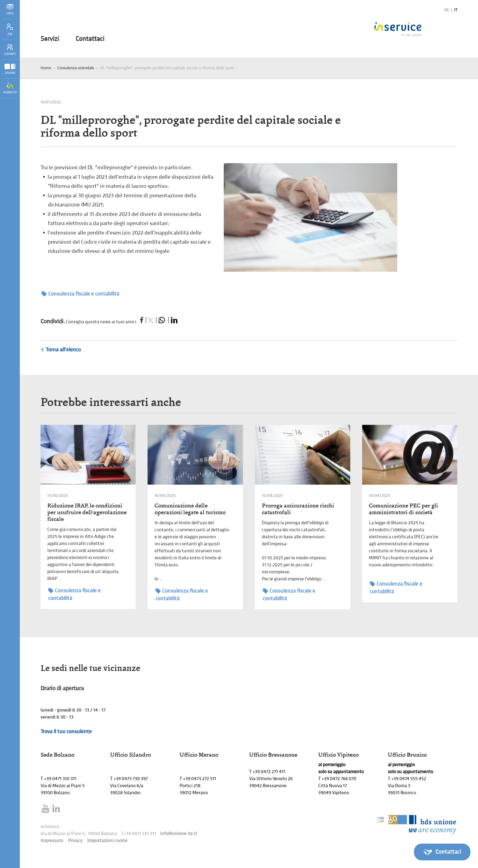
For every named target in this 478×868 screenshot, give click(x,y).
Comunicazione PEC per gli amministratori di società (403, 509)
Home (46, 68)
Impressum (52, 841)
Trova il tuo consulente (66, 732)
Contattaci (90, 39)
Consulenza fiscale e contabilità (80, 294)
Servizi (50, 39)
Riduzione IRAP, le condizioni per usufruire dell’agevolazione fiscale (87, 512)
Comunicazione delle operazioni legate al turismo (190, 509)
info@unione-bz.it (178, 834)
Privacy (75, 841)
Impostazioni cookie (107, 841)
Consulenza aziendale (76, 68)
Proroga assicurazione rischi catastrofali (298, 509)
